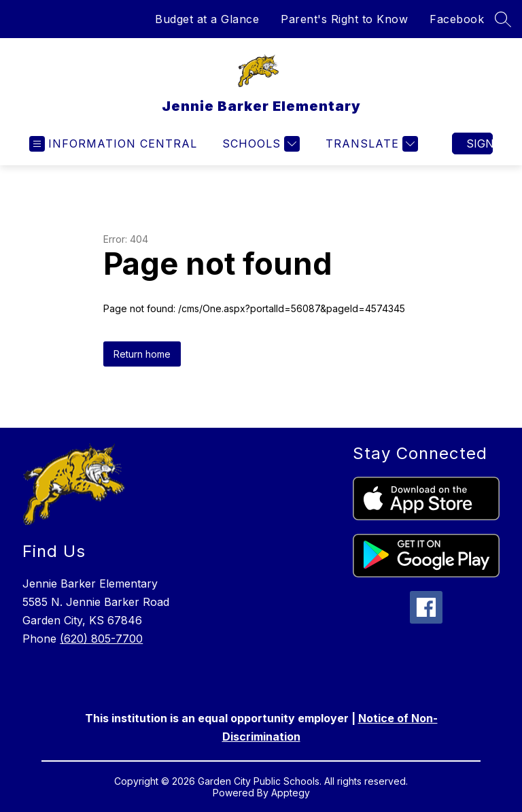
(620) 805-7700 (101, 639)
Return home (142, 354)
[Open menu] (113, 144)
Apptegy (291, 793)
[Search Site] (503, 19)
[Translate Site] (370, 144)
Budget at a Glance (207, 19)
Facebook (457, 19)
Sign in (480, 143)
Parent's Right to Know (344, 19)
